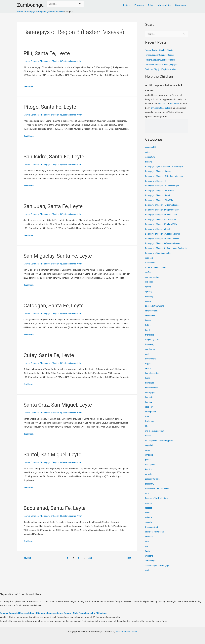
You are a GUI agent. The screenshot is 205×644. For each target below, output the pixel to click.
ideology (149, 410)
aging (148, 152)
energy (148, 305)
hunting (149, 406)
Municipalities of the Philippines (160, 444)
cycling (149, 290)
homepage (150, 396)
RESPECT (164, 104)
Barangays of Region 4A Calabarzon (162, 220)
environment (151, 319)
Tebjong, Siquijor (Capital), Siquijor (161, 60)
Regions (126, 5)
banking (149, 162)
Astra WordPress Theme (126, 632)
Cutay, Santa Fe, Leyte (51, 355)
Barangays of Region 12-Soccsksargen (163, 186)
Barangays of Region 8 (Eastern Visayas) (62, 61)
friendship (150, 338)
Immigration (151, 415)
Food (148, 333)
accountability (152, 148)
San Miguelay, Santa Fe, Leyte (61, 256)
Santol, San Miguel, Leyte (55, 454)
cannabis (150, 261)
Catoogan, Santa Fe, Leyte (56, 305)
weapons (149, 559)
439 (91, 558)
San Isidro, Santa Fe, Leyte (57, 156)
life (147, 430)
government (151, 362)
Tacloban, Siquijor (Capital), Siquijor (162, 70)
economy (150, 300)
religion (149, 506)
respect (149, 511)
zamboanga (151, 564)
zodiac (148, 574)
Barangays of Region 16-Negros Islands (164, 205)
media (148, 439)
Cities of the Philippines (156, 271)
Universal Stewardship (165, 108)
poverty (149, 478)
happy (148, 367)
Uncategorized (152, 530)
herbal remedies (153, 377)
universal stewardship (156, 535)
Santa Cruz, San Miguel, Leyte (61, 405)
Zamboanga (30, 5)
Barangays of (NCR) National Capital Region (166, 167)
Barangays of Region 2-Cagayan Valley (163, 210)
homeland (150, 386)
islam (148, 420)
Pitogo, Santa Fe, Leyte (52, 107)
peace (148, 463)
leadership (150, 425)
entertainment (152, 314)
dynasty (149, 295)
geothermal (151, 353)
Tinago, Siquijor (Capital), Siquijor (161, 55)
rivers (148, 516)
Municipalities (164, 5)
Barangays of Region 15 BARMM (161, 201)
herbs (148, 382)
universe (149, 540)
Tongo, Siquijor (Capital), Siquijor (161, 50)
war (147, 550)
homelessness (152, 391)
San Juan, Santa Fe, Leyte (56, 206)
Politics (149, 473)
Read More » (29, 87)
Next (129, 558)
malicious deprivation (155, 434)
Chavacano (181, 5)
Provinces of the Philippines (158, 492)
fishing (148, 329)
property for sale (153, 483)
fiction (148, 324)
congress (150, 285)
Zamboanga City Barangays (158, 569)
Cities (151, 5)
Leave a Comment (32, 61)
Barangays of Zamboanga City (160, 256)
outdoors (149, 458)
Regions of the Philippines (158, 502)
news (148, 454)
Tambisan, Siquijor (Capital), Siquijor (162, 65)
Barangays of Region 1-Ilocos (159, 172)
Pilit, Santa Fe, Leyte (49, 53)
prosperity (150, 487)
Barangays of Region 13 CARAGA (161, 191)
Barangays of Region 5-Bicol (159, 229)
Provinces (139, 5)
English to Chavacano (155, 309)
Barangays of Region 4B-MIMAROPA (162, 224)
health (148, 372)
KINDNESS (176, 104)
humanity (150, 401)
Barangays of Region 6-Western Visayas (164, 234)
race (147, 497)
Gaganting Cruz (153, 343)
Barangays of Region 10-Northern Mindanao (166, 176)
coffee (148, 276)
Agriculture (150, 157)
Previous (26, 558)
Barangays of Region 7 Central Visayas (163, 239)
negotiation (151, 449)
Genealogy (150, 348)
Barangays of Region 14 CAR (159, 196)
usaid (148, 545)
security (149, 526)
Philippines (150, 468)
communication (153, 281)
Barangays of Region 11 (156, 181)
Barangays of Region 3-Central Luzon (163, 215)
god (147, 357)
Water (148, 555)
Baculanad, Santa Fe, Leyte (57, 508)
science (149, 521)
